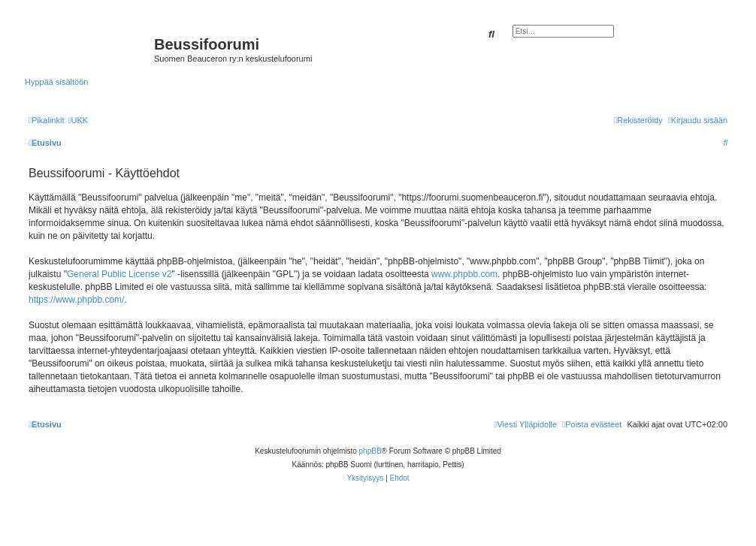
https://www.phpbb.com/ (76, 300)
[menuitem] (78, 120)
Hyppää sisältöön (56, 82)
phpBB (370, 451)
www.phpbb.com (464, 274)
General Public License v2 (119, 274)
